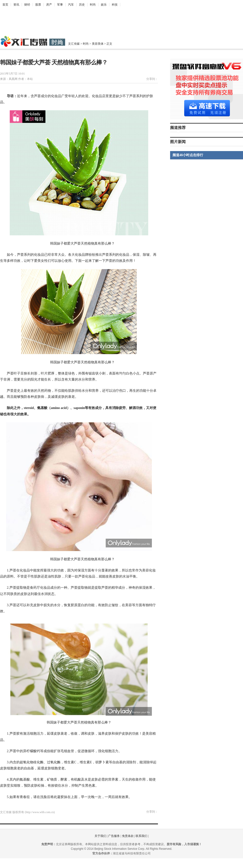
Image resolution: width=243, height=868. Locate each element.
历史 (82, 5)
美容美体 (98, 44)
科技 (115, 5)
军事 (60, 5)
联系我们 (141, 836)
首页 (5, 5)
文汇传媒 (74, 44)
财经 (27, 5)
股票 (38, 5)
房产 (49, 5)
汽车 (71, 5)
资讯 (16, 5)
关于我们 (100, 836)
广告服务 (114, 836)
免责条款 (128, 836)
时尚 (93, 5)
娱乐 (104, 5)
